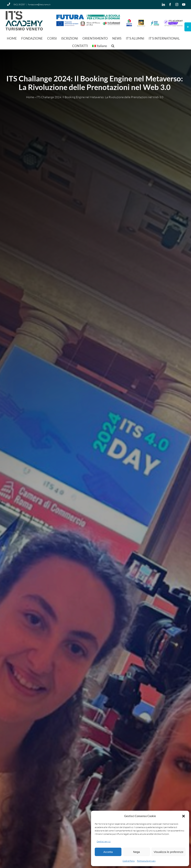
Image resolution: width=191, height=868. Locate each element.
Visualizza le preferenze (169, 852)
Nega (137, 852)
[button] (184, 816)
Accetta (108, 852)
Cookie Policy (129, 861)
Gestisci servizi (104, 841)
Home (30, 97)
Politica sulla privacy (146, 861)
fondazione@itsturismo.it (39, 4)
